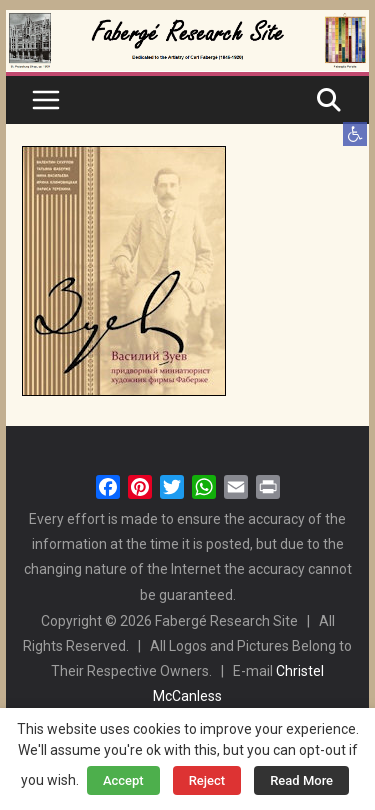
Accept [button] (123, 780)
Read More (301, 780)
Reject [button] (207, 780)
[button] (355, 134)
